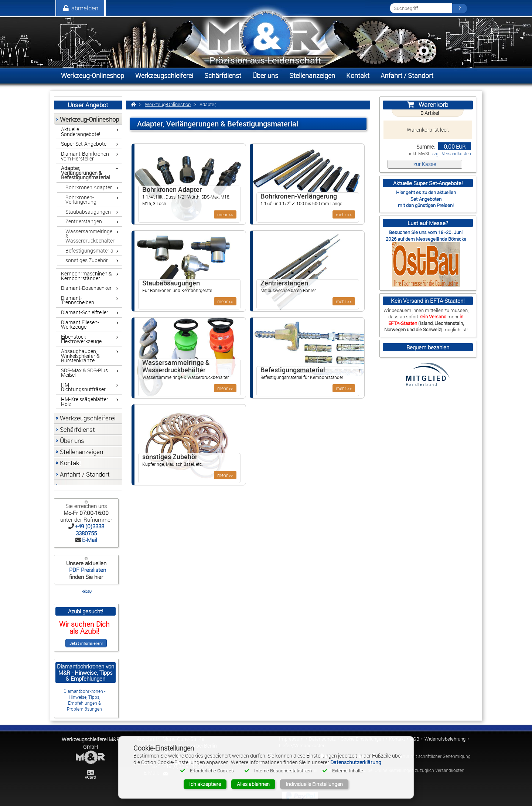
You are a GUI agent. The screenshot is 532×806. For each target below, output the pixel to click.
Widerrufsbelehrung (445, 739)
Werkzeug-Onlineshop (168, 104)
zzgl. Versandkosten (451, 154)
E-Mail (89, 540)
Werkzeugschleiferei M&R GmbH (91, 743)
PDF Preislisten (87, 570)
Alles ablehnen (253, 784)
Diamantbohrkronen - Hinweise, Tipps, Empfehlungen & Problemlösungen (84, 700)
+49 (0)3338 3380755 (90, 529)
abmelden (80, 8)
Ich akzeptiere (205, 784)
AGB (415, 739)
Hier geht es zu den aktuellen (426, 192)
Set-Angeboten (426, 199)
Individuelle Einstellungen (314, 784)
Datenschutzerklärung (356, 762)
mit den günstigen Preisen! (426, 205)
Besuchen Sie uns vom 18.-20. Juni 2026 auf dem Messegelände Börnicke (426, 235)
